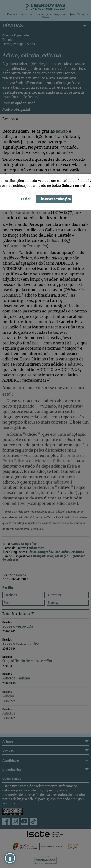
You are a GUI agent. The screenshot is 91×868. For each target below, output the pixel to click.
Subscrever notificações (54, 199)
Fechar (26, 199)
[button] (10, 858)
